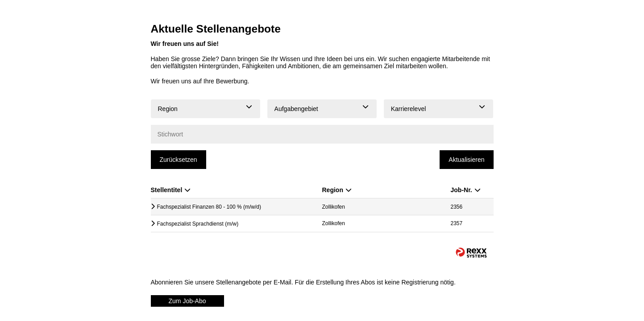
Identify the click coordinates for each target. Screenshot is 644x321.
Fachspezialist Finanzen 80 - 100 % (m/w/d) (209, 207)
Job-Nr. (466, 190)
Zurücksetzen (179, 160)
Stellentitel (171, 190)
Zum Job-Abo (187, 301)
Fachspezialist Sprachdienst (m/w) (198, 224)
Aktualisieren (466, 160)
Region (337, 190)
